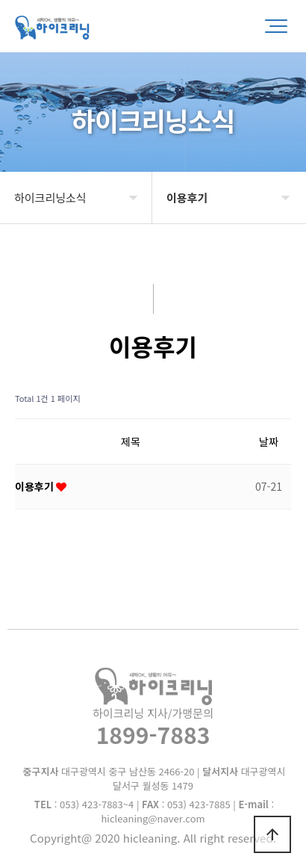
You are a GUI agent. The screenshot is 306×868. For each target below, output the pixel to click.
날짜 (269, 441)
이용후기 (35, 486)
